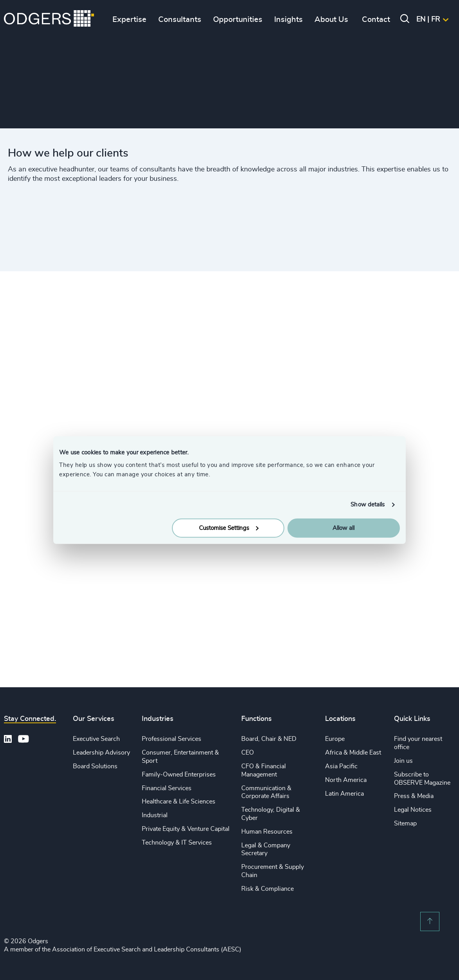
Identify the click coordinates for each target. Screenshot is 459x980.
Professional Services (172, 739)
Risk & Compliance (267, 889)
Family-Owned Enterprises (179, 775)
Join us (403, 761)
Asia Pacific (341, 766)
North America (346, 780)
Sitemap (405, 823)
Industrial (155, 815)
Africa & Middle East (353, 753)
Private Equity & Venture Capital (186, 829)
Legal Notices (413, 810)
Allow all (343, 528)
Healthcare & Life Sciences (179, 802)
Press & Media (414, 796)
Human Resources (267, 832)
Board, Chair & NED (269, 739)
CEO (248, 753)
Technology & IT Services (177, 843)
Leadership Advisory (101, 753)
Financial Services (167, 788)
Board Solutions (95, 766)
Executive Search (96, 739)
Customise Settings (229, 528)
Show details (368, 505)
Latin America (344, 794)
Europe (335, 739)
